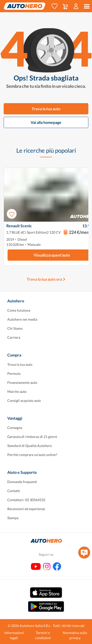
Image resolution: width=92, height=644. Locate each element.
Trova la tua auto (46, 109)
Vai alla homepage (46, 122)
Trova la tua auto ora (44, 279)
